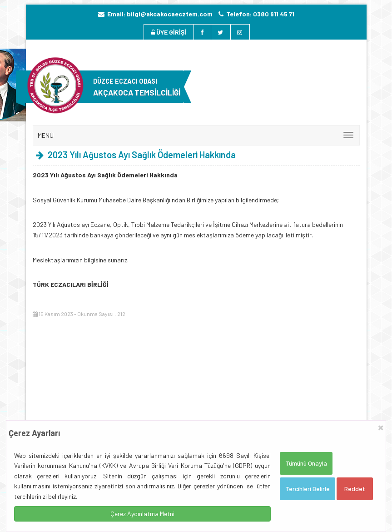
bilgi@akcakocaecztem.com (170, 14)
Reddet (355, 489)
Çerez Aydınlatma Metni (142, 514)
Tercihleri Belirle (308, 489)
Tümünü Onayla (306, 463)
